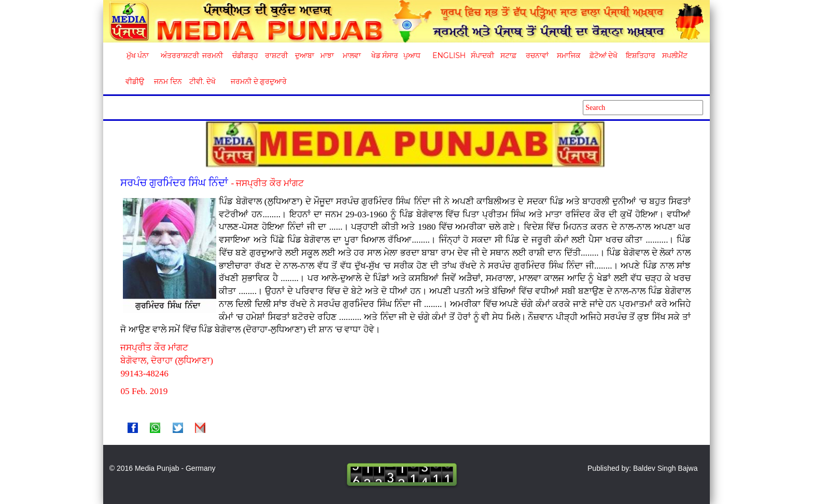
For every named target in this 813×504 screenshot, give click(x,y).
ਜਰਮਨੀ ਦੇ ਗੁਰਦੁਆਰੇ (255, 81)
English (448, 55)
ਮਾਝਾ (327, 55)
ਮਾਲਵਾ (352, 55)
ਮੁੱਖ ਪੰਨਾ (138, 55)
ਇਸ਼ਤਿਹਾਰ (640, 55)
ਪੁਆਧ (412, 55)
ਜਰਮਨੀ (213, 55)
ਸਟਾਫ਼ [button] (508, 55)
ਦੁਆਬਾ (305, 55)
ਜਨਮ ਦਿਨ (167, 81)
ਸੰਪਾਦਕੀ (482, 55)
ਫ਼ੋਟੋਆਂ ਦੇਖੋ (603, 55)
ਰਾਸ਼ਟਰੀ (276, 55)
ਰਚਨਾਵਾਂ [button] (537, 55)
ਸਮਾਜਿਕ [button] (569, 55)
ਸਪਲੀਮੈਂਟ (675, 55)
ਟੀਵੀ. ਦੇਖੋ (202, 81)
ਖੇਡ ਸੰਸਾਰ (384, 55)
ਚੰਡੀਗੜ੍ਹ (245, 55)
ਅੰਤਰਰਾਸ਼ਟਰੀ (178, 55)
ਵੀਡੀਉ (135, 81)
